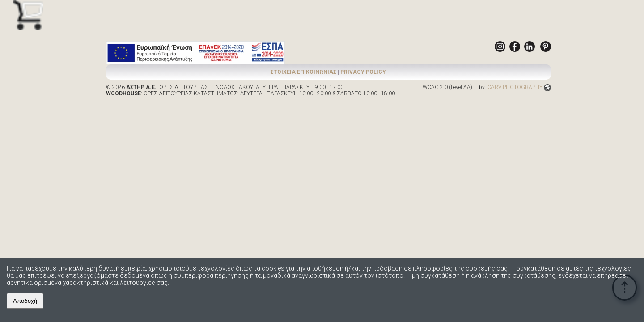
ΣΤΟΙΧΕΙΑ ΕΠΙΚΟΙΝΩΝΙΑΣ (303, 72)
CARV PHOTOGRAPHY (519, 87)
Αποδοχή (25, 301)
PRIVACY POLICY (363, 72)
